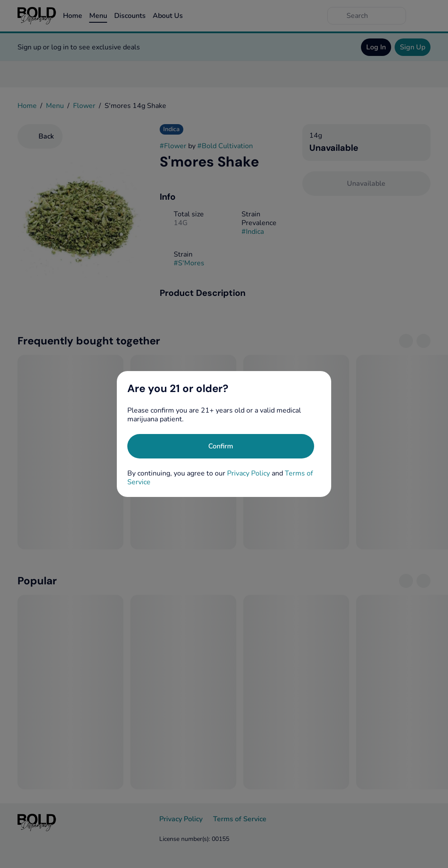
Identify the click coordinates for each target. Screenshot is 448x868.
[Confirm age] (221, 446)
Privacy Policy (248, 473)
